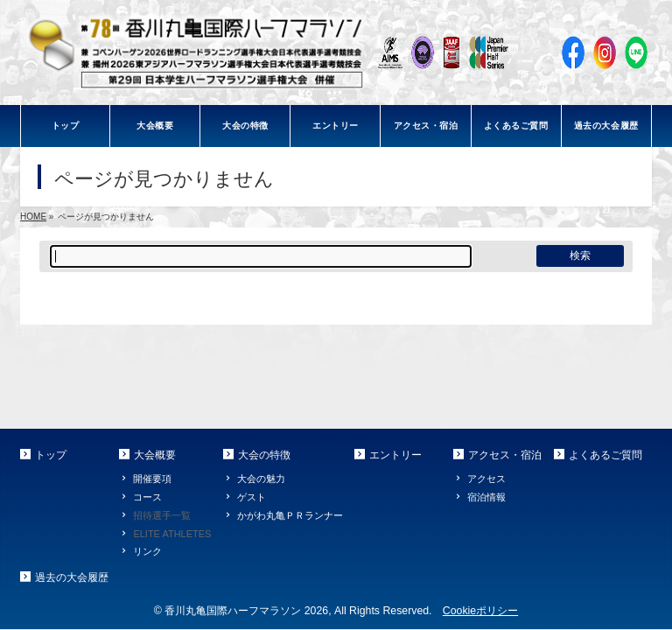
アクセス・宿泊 (505, 455)
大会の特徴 (264, 455)
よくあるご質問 (605, 455)
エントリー (395, 455)
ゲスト (252, 497)
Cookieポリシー (480, 611)
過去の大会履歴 (72, 577)
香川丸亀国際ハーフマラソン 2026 (246, 611)
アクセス (486, 479)
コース (147, 497)
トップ (51, 455)
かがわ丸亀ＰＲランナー (290, 515)
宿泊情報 (486, 497)
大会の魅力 (261, 479)
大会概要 (155, 455)
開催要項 (152, 479)
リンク (147, 551)
